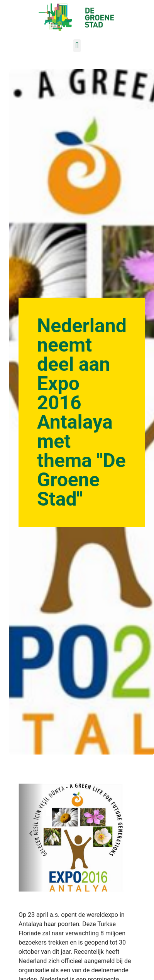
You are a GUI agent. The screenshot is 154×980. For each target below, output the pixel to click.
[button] (77, 46)
